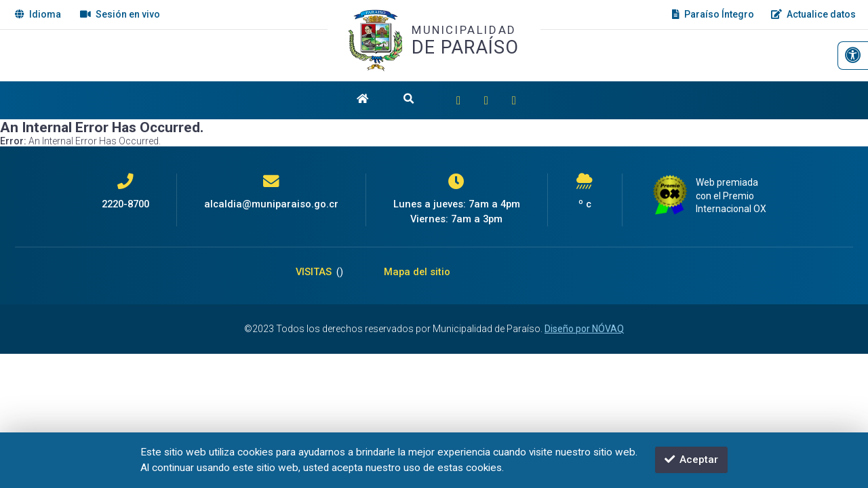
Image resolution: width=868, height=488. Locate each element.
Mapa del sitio (417, 272)
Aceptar (691, 460)
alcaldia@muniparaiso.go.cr (271, 204)
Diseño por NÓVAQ (584, 329)
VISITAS (319, 272)
